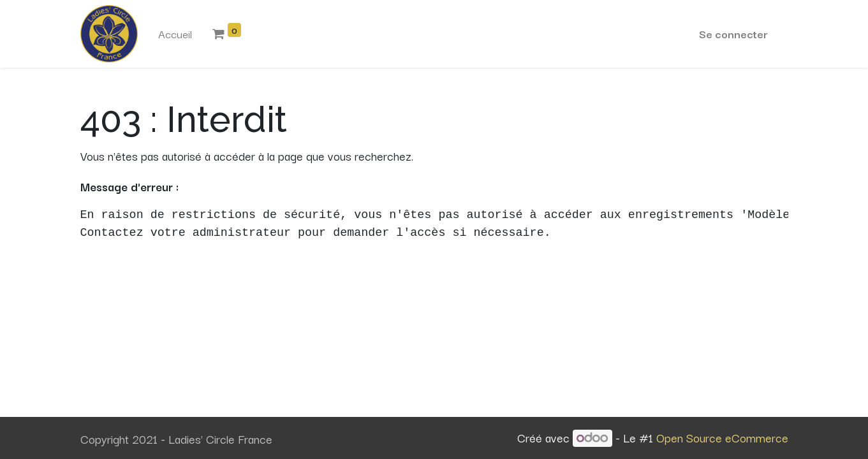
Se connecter (733, 33)
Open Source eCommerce (722, 437)
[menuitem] (175, 34)
